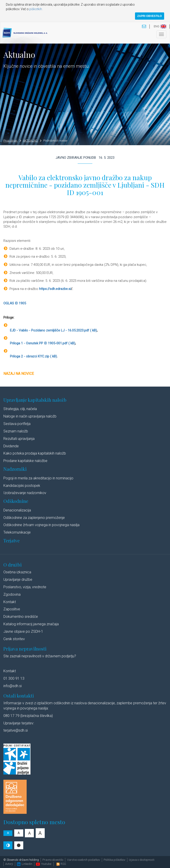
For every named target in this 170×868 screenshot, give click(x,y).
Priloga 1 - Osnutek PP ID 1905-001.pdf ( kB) (42, 343)
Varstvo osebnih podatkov (84, 860)
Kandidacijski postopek (22, 486)
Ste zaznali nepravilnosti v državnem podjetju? (40, 656)
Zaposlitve (12, 609)
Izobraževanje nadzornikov (25, 493)
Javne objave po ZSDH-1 (23, 631)
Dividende (11, 446)
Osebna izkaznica (17, 572)
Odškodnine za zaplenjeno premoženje (34, 518)
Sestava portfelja (17, 424)
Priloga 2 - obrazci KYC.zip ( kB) (33, 356)
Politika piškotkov (114, 860)
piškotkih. (36, 9)
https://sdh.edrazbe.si (55, 289)
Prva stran (12, 141)
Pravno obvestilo (53, 860)
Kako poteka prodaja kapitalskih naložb (35, 453)
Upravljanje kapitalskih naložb (35, 400)
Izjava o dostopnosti (142, 860)
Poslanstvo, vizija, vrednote (25, 587)
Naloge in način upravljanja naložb (30, 416)
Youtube (44, 864)
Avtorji (9, 864)
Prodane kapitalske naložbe (25, 461)
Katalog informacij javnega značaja (31, 624)
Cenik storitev (14, 639)
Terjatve (12, 540)
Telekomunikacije (17, 532)
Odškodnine (16, 501)
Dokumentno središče (21, 617)
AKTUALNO (32, 141)
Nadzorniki (15, 469)
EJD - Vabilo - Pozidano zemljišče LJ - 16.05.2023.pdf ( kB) (53, 330)
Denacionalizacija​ (17, 510)
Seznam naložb (16, 431)
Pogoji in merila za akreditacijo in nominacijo (38, 478)
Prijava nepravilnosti (25, 649)
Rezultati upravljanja (19, 439)
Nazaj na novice (19, 374)
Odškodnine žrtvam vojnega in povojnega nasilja (41, 525)
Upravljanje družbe (18, 580)
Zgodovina (12, 594)
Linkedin (25, 864)
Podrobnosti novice (55, 141)
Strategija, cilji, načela (20, 409)
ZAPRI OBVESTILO (150, 16)
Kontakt (10, 602)
